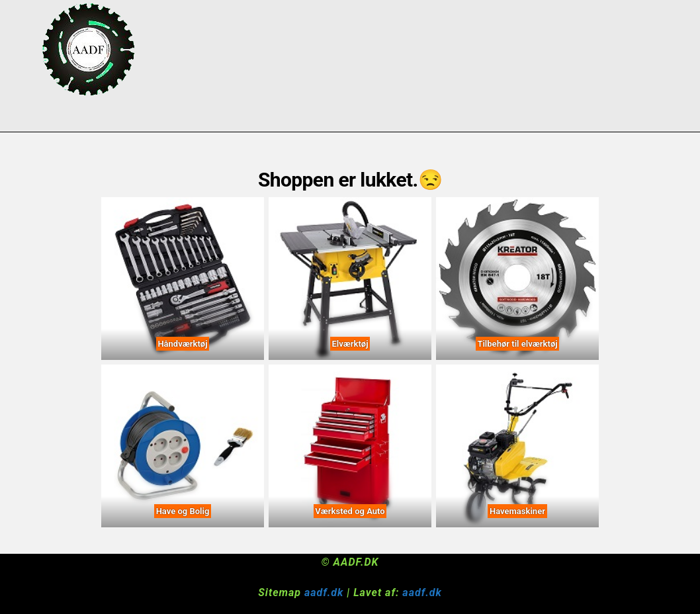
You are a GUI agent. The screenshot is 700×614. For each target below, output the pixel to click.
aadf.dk (324, 592)
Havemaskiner (517, 511)
